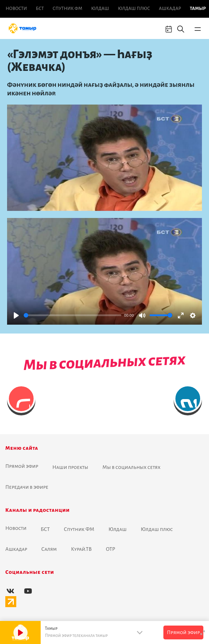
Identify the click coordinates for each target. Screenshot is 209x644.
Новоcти (16, 9)
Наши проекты (70, 467)
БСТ (40, 9)
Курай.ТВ (82, 549)
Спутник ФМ (68, 9)
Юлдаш (100, 9)
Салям (49, 549)
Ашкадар (170, 9)
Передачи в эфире (27, 487)
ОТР (110, 549)
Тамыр (198, 9)
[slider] (72, 315)
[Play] (16, 315)
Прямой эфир (22, 466)
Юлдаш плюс (134, 9)
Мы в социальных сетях (132, 467)
